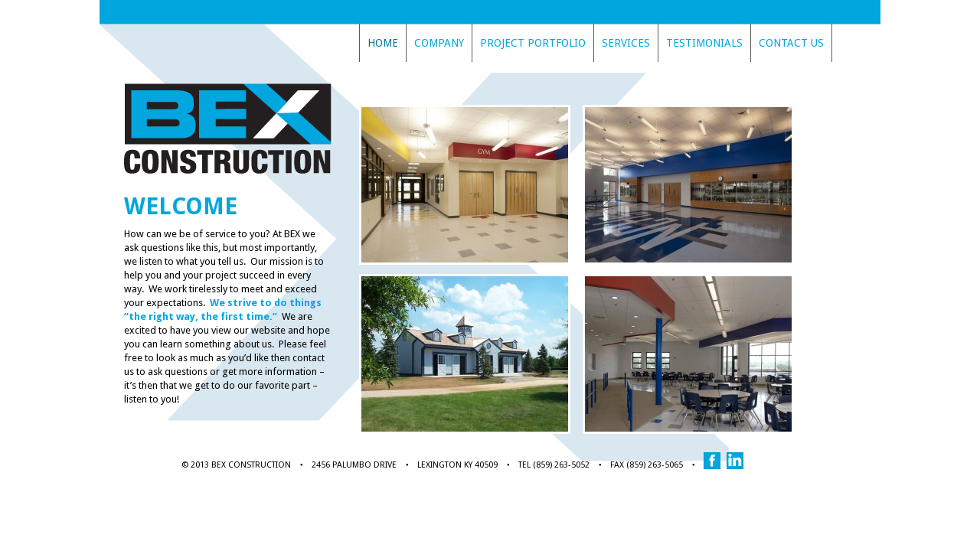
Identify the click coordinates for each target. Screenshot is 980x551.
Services (626, 43)
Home (383, 43)
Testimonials (704, 43)
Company (439, 43)
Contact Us (791, 43)
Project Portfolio (533, 43)
